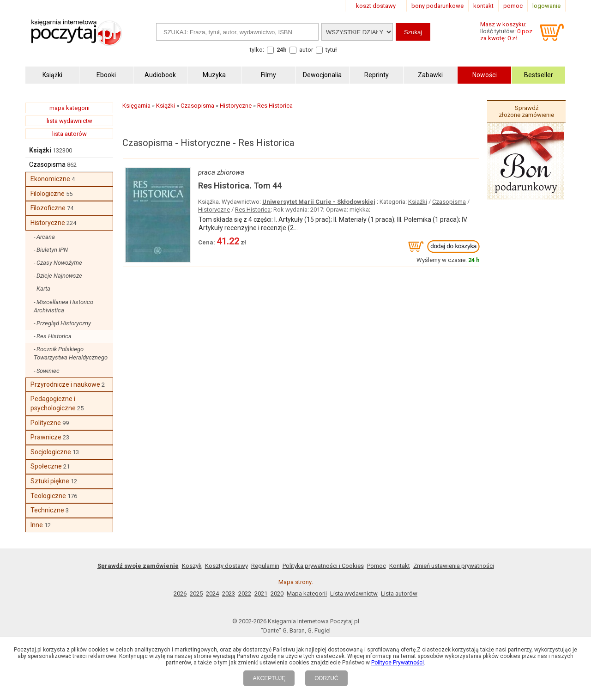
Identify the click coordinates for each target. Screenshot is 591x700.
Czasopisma (47, 164)
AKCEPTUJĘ (269, 678)
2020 (277, 593)
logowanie (546, 6)
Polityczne (46, 423)
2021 (261, 593)
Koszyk (192, 566)
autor (306, 50)
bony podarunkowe (437, 6)
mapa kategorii (69, 108)
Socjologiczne (51, 452)
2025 (196, 593)
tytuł (331, 50)
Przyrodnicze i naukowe (65, 384)
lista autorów (69, 134)
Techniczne (47, 510)
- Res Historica (53, 336)
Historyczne (48, 223)
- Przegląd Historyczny (62, 323)
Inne (37, 525)
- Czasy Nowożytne (58, 263)
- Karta (42, 289)
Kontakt (400, 566)
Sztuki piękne (50, 481)
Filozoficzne (48, 208)
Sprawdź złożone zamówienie (526, 111)
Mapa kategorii (307, 593)
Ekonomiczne (50, 179)
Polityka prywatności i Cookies (323, 566)
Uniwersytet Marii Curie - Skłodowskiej (319, 202)
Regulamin (265, 566)
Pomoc (377, 566)
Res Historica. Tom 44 (240, 186)
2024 (212, 593)
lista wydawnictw (69, 121)
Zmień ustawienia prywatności (454, 566)
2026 (180, 593)
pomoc (513, 6)
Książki (40, 150)
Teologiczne (48, 496)
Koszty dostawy (226, 566)
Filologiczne (48, 194)
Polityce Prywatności (398, 663)
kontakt (483, 6)
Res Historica (253, 210)
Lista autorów (399, 593)
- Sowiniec (47, 371)
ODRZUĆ (326, 678)
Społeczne (46, 466)
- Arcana (44, 237)
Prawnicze (46, 437)
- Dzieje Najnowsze (58, 276)
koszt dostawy (376, 6)
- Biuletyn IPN (51, 250)
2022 (245, 593)
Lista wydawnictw (354, 593)
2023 (229, 593)
